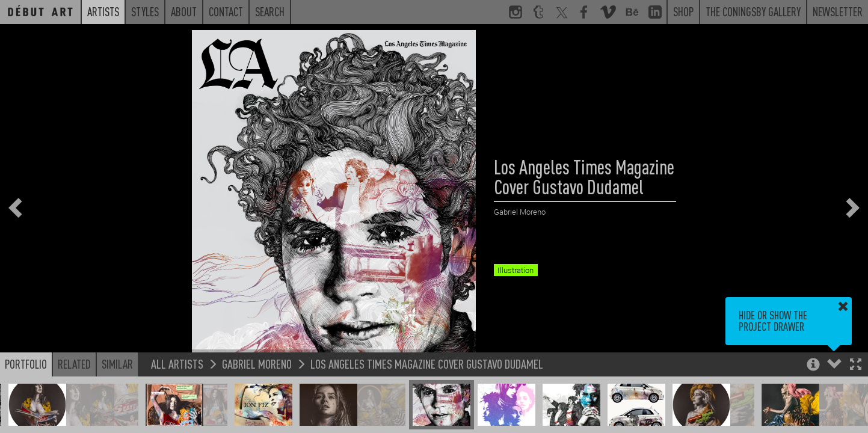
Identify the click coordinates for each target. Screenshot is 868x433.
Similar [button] (117, 364)
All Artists (177, 364)
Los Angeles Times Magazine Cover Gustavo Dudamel (427, 364)
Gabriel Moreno (257, 364)
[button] (856, 365)
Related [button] (74, 364)
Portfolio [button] (26, 364)
